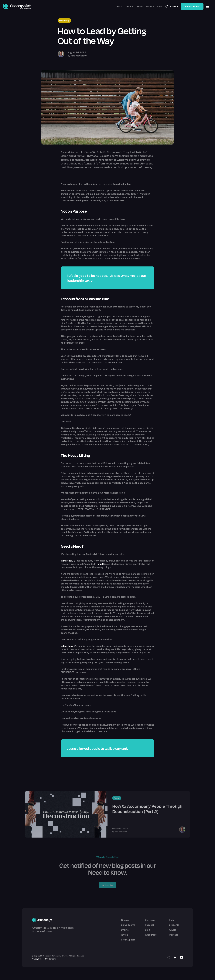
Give (160, 6)
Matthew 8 (69, 561)
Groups (130, 6)
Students (174, 925)
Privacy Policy (38, 959)
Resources (151, 935)
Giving (124, 935)
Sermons (150, 920)
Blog (147, 930)
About (119, 6)
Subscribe (108, 885)
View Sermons (192, 6)
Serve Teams (128, 925)
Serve (140, 6)
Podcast (150, 925)
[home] (17, 6)
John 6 (100, 564)
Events (150, 6)
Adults (173, 930)
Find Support (128, 940)
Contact (174, 935)
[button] (208, 6)
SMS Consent (50, 959)
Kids (171, 920)
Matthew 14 (70, 646)
